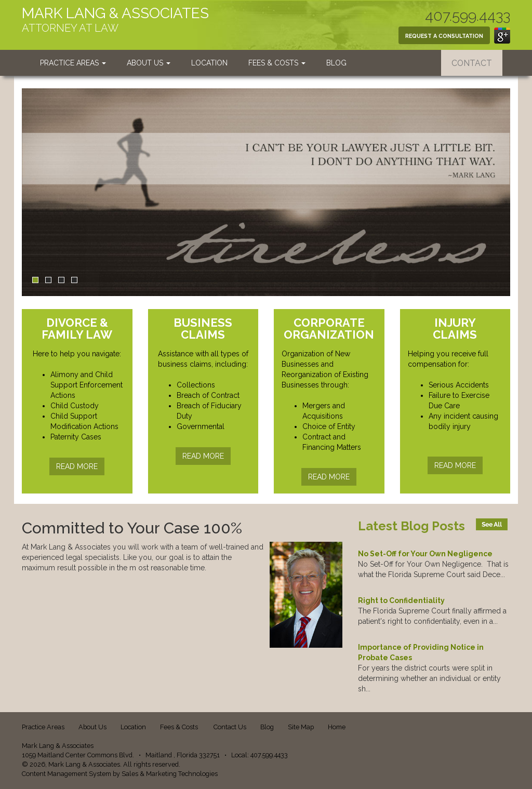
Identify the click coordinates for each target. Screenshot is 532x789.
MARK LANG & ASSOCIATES (115, 13)
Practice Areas (73, 63)
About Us (149, 63)
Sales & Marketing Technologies (170, 774)
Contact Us (230, 727)
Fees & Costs (277, 63)
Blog (336, 63)
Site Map (301, 727)
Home (337, 727)
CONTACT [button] (472, 63)
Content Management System (66, 774)
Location (209, 63)
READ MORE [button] (77, 466)
